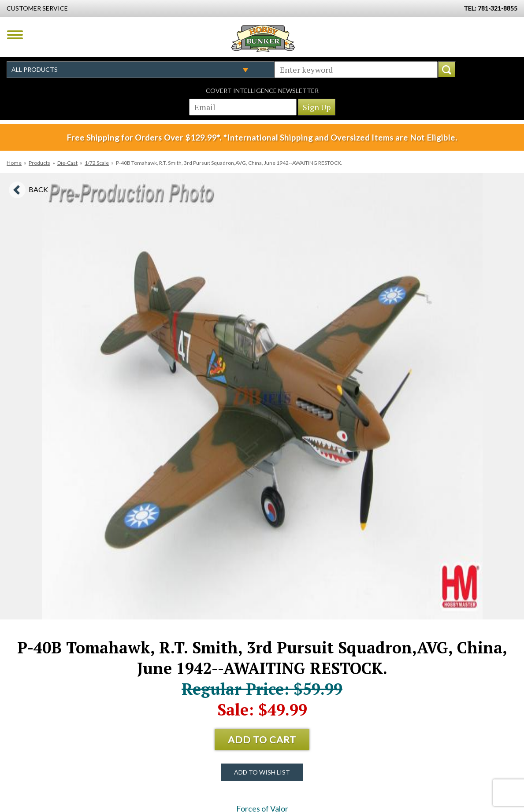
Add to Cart (262, 740)
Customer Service (37, 8)
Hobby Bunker (263, 38)
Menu (15, 35)
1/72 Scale (97, 163)
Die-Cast (67, 163)
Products (39, 163)
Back (38, 189)
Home (14, 163)
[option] (262, 396)
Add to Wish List (262, 772)
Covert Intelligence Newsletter (262, 91)
